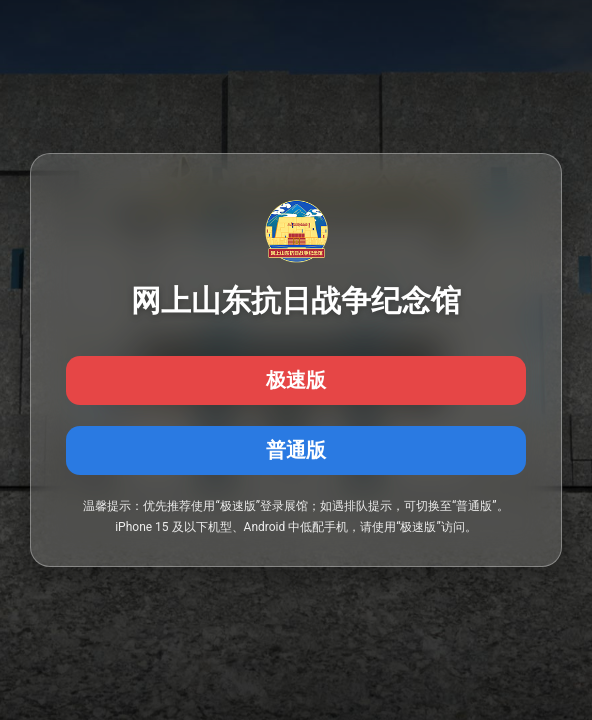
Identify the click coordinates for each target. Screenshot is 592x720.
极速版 (296, 380)
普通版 (296, 450)
